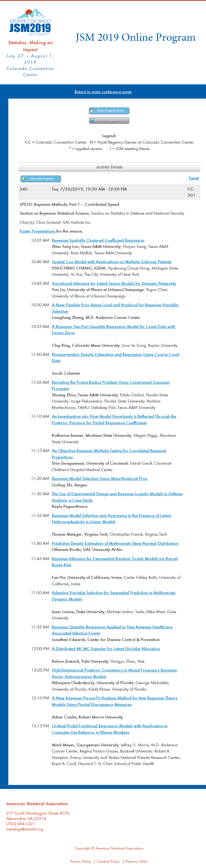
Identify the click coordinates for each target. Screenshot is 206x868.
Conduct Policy (108, 861)
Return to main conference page (103, 92)
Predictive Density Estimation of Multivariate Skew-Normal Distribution (115, 543)
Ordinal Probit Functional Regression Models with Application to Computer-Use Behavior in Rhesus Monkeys (110, 729)
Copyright (82, 848)
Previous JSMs (136, 861)
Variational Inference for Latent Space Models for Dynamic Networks (114, 283)
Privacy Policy (81, 861)
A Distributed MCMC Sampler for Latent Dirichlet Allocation (106, 648)
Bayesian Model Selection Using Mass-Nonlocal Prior (100, 478)
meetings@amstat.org (25, 829)
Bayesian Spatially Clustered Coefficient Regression (98, 240)
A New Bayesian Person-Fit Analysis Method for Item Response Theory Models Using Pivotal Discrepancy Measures (115, 701)
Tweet (194, 178)
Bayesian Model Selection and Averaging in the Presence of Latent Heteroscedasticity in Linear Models (111, 518)
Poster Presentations (38, 231)
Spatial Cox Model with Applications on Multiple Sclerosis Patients (112, 261)
